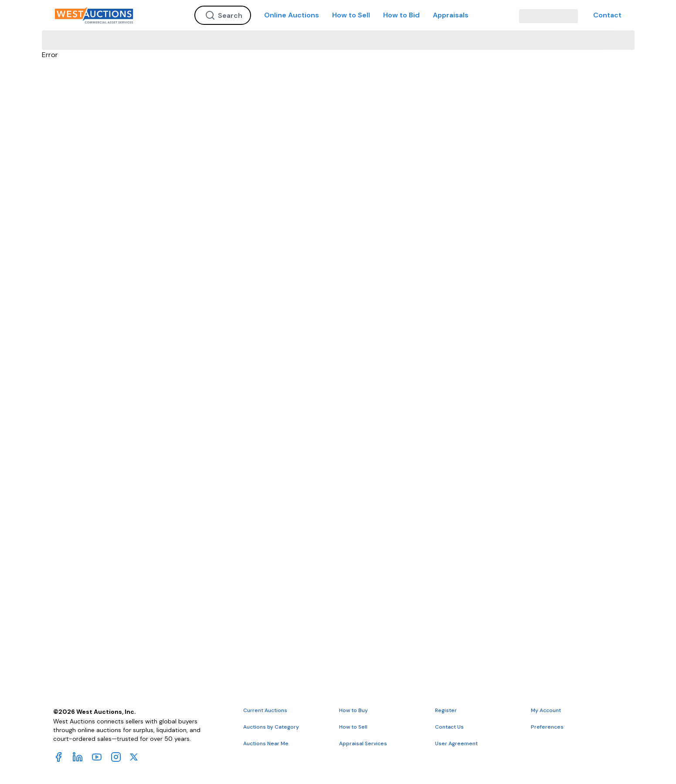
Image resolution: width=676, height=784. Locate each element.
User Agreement (456, 743)
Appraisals (451, 15)
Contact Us (449, 727)
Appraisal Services (363, 743)
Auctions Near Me (266, 743)
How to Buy (353, 710)
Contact (607, 15)
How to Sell (351, 15)
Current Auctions (265, 710)
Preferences (547, 727)
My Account (546, 710)
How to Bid (401, 15)
